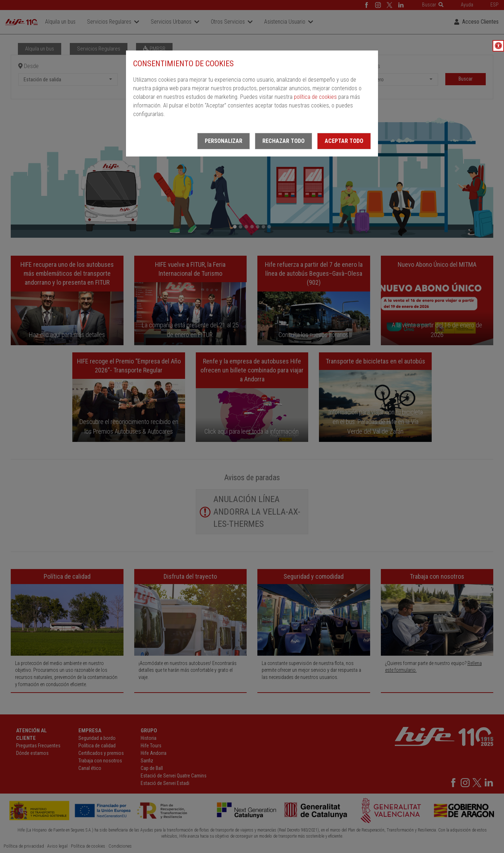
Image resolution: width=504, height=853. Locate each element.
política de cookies (315, 97)
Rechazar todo (283, 141)
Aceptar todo (344, 141)
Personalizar (224, 141)
